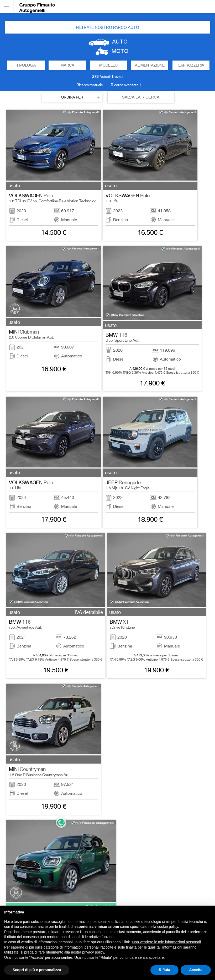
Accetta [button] (196, 970)
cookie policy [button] (168, 927)
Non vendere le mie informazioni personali (166, 942)
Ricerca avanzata (125, 85)
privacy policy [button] (93, 952)
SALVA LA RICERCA (141, 97)
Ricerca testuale (90, 85)
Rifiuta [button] (165, 970)
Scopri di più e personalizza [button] (37, 970)
